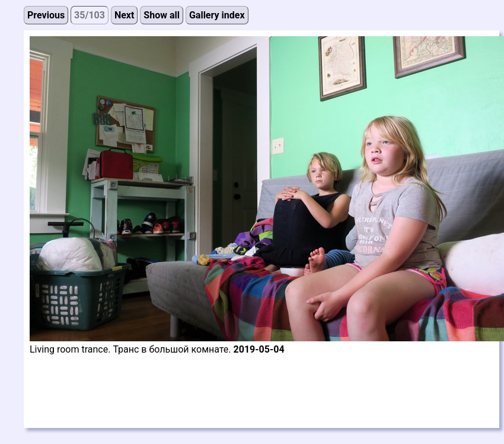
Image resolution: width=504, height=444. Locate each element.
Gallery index (217, 15)
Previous (46, 15)
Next (124, 15)
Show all (162, 15)
